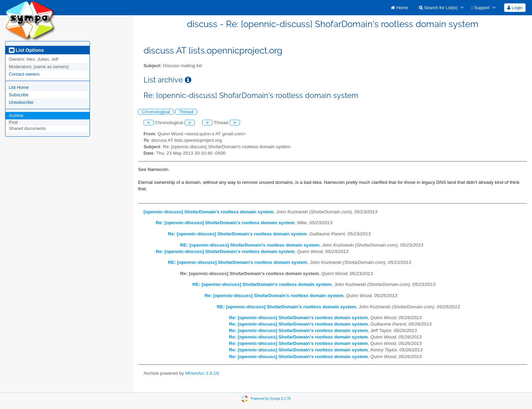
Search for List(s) (439, 8)
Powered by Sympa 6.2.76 (271, 399)
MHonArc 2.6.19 (202, 373)
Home (399, 8)
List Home (19, 87)
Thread (186, 112)
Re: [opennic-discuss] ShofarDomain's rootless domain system (225, 223)
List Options (26, 50)
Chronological (156, 112)
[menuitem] (399, 8)
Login (515, 8)
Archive (16, 115)
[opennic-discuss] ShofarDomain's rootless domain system (208, 212)
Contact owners (24, 74)
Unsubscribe (21, 102)
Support (480, 8)
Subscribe (19, 95)
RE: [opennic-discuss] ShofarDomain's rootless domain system (250, 245)
